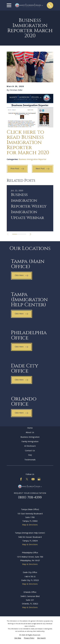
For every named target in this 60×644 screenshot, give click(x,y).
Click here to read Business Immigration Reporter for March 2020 (28, 142)
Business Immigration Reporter (33, 160)
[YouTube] (33, 479)
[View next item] (30, 234)
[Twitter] (27, 479)
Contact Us (30, 451)
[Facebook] (21, 479)
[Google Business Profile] (39, 479)
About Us (30, 433)
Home (30, 428)
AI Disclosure (30, 446)
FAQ (30, 455)
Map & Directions (30, 525)
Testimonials (30, 460)
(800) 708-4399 (30, 498)
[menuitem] (18, 638)
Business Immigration (30, 437)
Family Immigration (30, 442)
